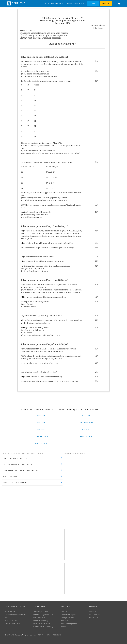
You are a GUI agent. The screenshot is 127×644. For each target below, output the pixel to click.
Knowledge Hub (76, 3)
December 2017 (86, 422)
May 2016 (86, 429)
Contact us (94, 617)
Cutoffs (64, 611)
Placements (66, 620)
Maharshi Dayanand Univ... (44, 614)
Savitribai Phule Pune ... (42, 623)
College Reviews (68, 617)
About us (93, 611)
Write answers (11, 611)
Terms (48, 635)
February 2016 (41, 436)
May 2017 (41, 429)
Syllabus (8, 617)
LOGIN (93, 3)
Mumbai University (41, 620)
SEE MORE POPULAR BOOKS (16, 458)
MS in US (65, 626)
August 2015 (86, 436)
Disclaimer (57, 635)
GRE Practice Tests (13, 623)
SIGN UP (106, 3)
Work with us (95, 614)
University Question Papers (16, 614)
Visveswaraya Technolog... (44, 626)
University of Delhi (40, 611)
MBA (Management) (69, 623)
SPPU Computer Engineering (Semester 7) (63, 18)
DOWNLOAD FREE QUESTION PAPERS (21, 470)
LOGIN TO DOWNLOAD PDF (63, 44)
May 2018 (41, 415)
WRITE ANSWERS (11, 476)
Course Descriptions (69, 614)
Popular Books (11, 620)
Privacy (40, 635)
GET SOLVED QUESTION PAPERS (18, 464)
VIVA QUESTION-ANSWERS (15, 482)
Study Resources (54, 3)
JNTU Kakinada (39, 617)
